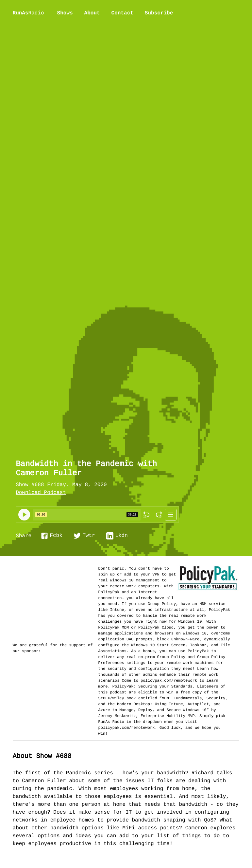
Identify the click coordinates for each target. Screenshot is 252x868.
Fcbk (56, 536)
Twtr (89, 536)
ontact (122, 13)
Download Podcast (41, 493)
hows (65, 13)
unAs (28, 13)
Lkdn (121, 536)
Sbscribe (159, 13)
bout (92, 13)
